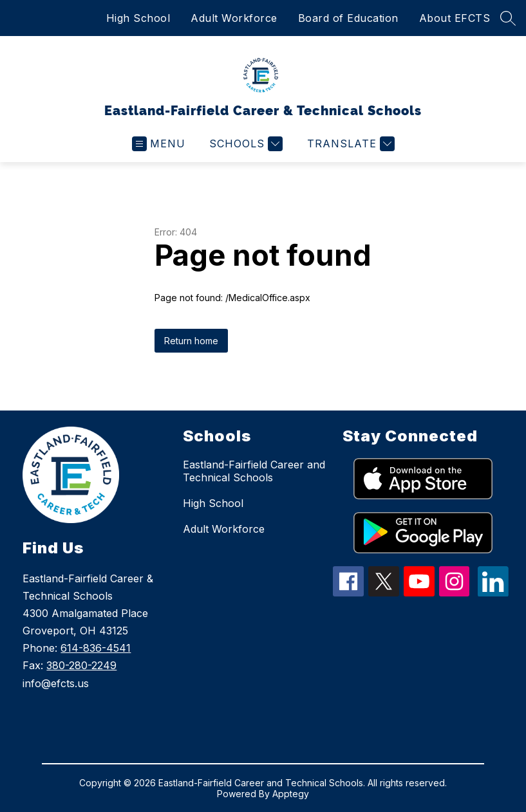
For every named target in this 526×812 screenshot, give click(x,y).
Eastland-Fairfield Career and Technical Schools (254, 471)
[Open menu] (159, 144)
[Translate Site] (349, 144)
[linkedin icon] (493, 593)
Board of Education (348, 18)
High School (138, 18)
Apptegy (291, 794)
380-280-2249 (81, 665)
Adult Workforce (234, 18)
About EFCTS (455, 18)
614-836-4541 (96, 648)
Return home (191, 341)
